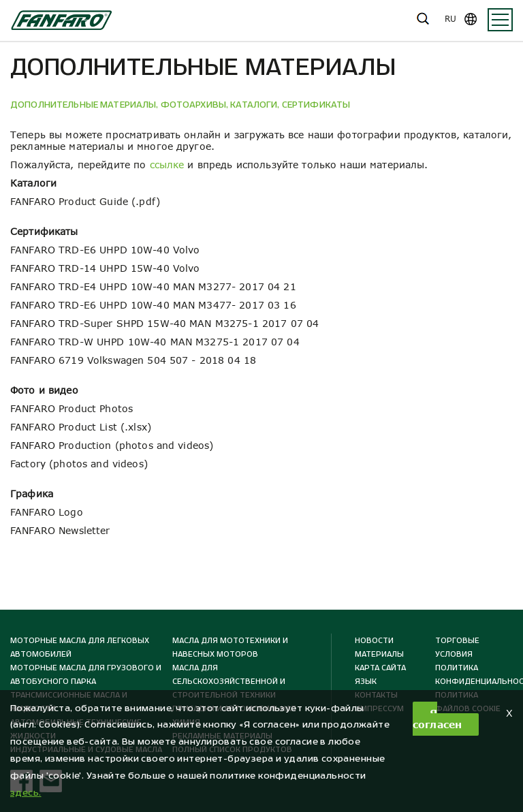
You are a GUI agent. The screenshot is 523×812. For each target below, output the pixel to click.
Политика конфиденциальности (471, 674)
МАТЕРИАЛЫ (379, 654)
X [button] (509, 713)
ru (450, 19)
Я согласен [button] (437, 719)
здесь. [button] (26, 793)
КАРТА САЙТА (380, 668)
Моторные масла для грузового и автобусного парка (86, 674)
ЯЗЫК (366, 681)
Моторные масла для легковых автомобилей (80, 647)
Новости (374, 640)
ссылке (167, 165)
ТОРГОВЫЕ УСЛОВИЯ (457, 647)
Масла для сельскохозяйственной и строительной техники (229, 681)
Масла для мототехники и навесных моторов (230, 647)
